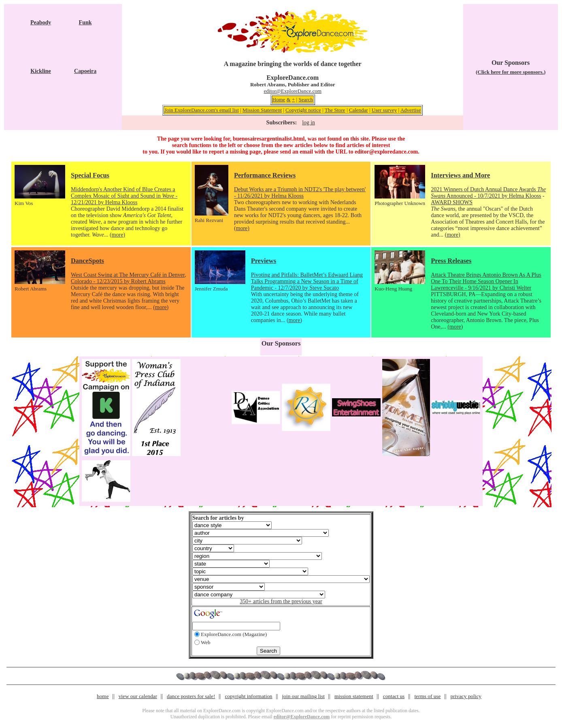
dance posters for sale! (191, 696)
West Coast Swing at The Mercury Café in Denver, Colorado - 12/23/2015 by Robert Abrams (129, 278)
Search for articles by (218, 518)
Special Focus (90, 175)
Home (279, 99)
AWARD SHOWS (452, 202)
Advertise (411, 110)
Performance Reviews (265, 175)
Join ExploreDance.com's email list (202, 110)
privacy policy (466, 696)
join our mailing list (303, 696)
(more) (117, 235)
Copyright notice (303, 110)
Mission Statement (262, 110)
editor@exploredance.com (386, 152)
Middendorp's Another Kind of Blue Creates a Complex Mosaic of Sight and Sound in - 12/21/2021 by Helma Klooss (124, 196)
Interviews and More (460, 175)
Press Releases (451, 261)
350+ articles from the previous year (281, 601)
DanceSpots (87, 261)
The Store (335, 110)
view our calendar (138, 696)
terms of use (427, 696)
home (103, 696)
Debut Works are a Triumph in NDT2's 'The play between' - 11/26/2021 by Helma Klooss (300, 193)
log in (308, 123)
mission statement (354, 696)
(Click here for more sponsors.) (511, 72)
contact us (394, 696)
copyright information (248, 696)
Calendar (359, 110)
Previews (264, 261)
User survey (384, 110)
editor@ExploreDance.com (293, 91)
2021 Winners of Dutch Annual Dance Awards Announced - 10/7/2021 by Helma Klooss (488, 193)
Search (305, 99)
